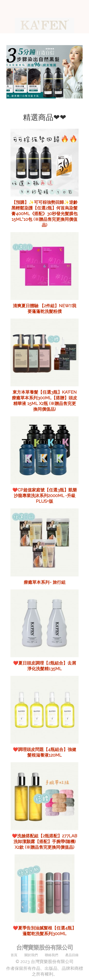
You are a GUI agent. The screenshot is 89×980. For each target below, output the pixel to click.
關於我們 (31, 955)
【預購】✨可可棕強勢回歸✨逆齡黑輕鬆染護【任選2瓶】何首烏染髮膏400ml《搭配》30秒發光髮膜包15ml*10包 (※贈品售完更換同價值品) (44, 214)
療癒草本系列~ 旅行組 (45, 582)
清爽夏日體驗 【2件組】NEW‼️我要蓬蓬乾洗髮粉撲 (44, 309)
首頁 (14, 955)
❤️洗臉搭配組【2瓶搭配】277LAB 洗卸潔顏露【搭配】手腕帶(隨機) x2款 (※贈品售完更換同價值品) (44, 842)
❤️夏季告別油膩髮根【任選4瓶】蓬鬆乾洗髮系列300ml (44, 931)
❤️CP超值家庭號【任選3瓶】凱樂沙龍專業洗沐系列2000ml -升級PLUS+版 (45, 496)
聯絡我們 (52, 955)
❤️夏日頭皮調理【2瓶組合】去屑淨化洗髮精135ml (44, 666)
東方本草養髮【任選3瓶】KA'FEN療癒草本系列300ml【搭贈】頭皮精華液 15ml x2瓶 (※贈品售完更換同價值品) (44, 401)
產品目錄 (72, 955)
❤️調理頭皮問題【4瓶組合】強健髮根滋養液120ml (44, 752)
